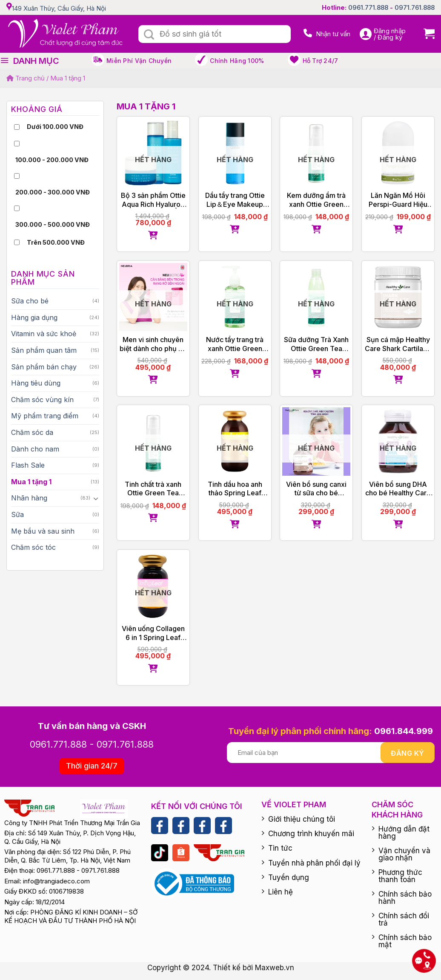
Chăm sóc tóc (33, 547)
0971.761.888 (415, 7)
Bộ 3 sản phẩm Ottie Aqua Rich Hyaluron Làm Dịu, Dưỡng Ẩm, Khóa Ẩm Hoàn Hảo (153, 200)
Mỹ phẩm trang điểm (45, 416)
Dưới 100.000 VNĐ (55, 127)
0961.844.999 (404, 731)
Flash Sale (28, 465)
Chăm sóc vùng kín (42, 400)
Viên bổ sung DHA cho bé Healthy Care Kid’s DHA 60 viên (398, 489)
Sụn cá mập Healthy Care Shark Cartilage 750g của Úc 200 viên (398, 344)
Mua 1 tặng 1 (31, 482)
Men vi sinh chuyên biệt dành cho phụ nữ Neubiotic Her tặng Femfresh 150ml (153, 344)
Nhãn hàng (29, 498)
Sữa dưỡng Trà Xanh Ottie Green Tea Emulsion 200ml (316, 344)
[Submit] (149, 35)
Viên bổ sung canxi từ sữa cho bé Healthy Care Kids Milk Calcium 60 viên (316, 489)
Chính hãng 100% (237, 61)
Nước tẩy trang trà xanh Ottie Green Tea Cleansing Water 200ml (235, 344)
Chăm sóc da (32, 432)
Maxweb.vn (275, 968)
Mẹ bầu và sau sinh (43, 531)
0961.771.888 (368, 7)
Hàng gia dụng (34, 317)
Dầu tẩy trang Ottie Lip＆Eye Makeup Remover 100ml (235, 200)
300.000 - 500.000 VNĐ (53, 224)
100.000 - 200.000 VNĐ (52, 160)
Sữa (17, 514)
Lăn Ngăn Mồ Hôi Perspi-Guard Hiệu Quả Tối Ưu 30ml (398, 200)
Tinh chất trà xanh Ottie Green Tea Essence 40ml (153, 489)
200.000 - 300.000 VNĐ (53, 192)
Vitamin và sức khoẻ (44, 334)
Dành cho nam (35, 449)
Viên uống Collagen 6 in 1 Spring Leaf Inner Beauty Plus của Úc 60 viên (153, 633)
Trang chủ (26, 78)
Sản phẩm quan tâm (44, 350)
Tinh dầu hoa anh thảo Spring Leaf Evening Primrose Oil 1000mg (235, 489)
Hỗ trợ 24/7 (321, 61)
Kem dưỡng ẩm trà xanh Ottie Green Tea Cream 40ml (316, 200)
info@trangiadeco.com (56, 881)
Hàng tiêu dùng (36, 383)
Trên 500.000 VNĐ (56, 242)
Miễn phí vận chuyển (139, 61)
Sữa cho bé (30, 301)
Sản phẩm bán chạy (44, 367)
